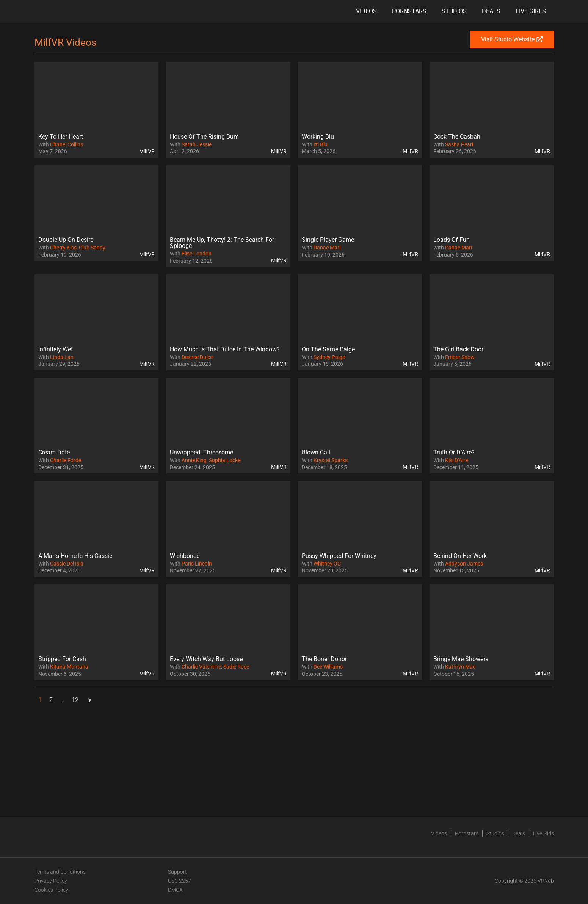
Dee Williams (328, 667)
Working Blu (318, 137)
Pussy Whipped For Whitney (339, 556)
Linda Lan (62, 357)
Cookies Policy (51, 890)
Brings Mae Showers (461, 659)
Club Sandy (92, 248)
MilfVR (147, 151)
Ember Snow (460, 357)
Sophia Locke (225, 460)
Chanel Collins (67, 144)
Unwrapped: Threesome (201, 452)
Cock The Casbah (457, 137)
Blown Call (316, 452)
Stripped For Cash (62, 659)
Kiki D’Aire (456, 460)
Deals (491, 11)
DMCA (175, 890)
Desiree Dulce (197, 357)
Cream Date (54, 452)
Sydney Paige (329, 357)
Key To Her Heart (61, 137)
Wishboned (185, 556)
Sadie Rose (236, 667)
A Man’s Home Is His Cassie (75, 556)
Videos (366, 11)
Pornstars (409, 11)
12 (75, 700)
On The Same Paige (328, 349)
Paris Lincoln (197, 564)
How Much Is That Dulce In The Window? (225, 349)
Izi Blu (321, 144)
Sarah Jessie (197, 144)
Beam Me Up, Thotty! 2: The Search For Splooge (222, 243)
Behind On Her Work (460, 556)
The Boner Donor (324, 659)
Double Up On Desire (66, 240)
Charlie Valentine (201, 667)
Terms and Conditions (60, 872)
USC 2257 (180, 881)
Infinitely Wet (56, 349)
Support (177, 872)
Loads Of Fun (452, 240)
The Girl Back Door (458, 349)
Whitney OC (327, 564)
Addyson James (464, 564)
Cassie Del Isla (67, 564)
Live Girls (531, 11)
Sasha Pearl (459, 144)
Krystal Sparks (331, 460)
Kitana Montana (69, 667)
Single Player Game (328, 240)
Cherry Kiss (63, 248)
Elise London (197, 254)
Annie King (194, 460)
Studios (454, 11)
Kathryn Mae (460, 667)
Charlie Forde (66, 460)
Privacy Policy (51, 881)
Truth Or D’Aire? (454, 452)
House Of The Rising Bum (204, 137)
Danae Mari (327, 248)
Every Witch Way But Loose (206, 659)
